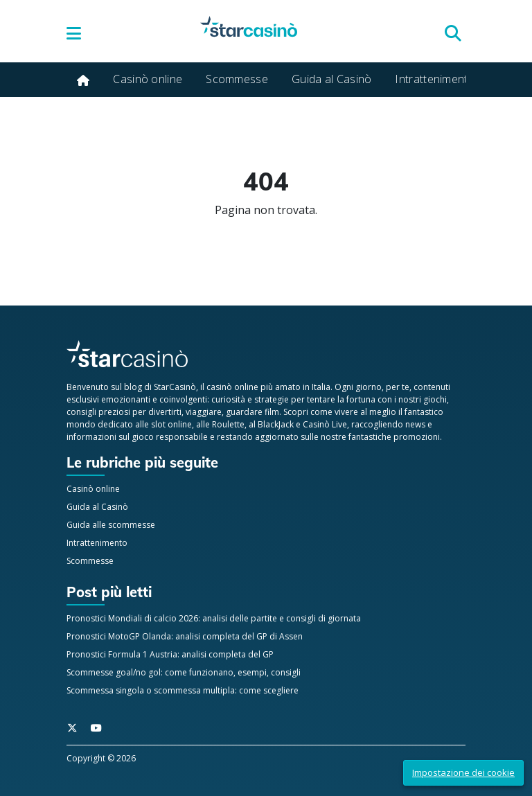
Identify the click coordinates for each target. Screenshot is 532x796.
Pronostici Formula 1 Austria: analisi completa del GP (170, 654)
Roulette (228, 424)
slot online (171, 424)
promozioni (417, 437)
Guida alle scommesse (111, 525)
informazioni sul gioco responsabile (137, 437)
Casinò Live (325, 424)
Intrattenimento (435, 79)
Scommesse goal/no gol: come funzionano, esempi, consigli (184, 672)
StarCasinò (175, 387)
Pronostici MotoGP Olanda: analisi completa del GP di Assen (185, 636)
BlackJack (276, 424)
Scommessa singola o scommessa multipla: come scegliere (183, 690)
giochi (435, 399)
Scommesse (237, 79)
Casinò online (148, 79)
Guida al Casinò (332, 79)
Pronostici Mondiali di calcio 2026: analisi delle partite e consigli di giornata (214, 618)
